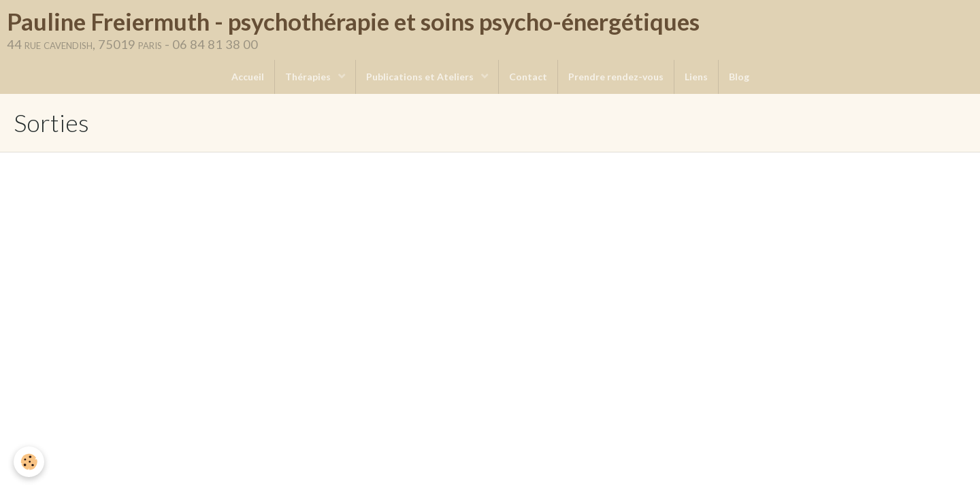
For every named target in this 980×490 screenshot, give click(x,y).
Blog (739, 77)
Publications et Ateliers (421, 77)
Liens (696, 77)
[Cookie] (29, 462)
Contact (528, 77)
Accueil (248, 77)
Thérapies (309, 77)
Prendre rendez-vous (616, 77)
